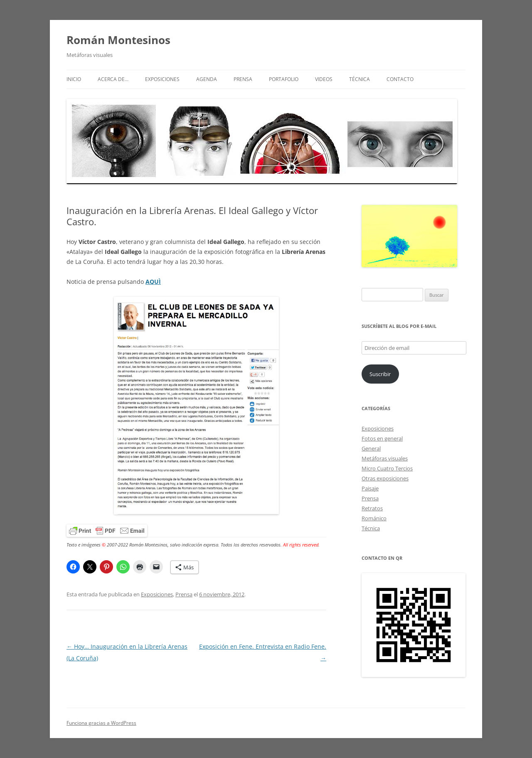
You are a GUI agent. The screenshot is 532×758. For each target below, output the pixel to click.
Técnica (360, 79)
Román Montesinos (118, 40)
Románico (374, 518)
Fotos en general (382, 438)
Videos (324, 79)
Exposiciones (162, 79)
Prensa (243, 79)
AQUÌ (153, 282)
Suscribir (380, 374)
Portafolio (284, 79)
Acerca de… (113, 79)
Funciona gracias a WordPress (101, 723)
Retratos (372, 508)
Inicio (74, 79)
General (371, 448)
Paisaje (370, 488)
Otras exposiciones (385, 478)
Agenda (207, 79)
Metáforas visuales (385, 458)
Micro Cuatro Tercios (387, 468)
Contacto (400, 79)
